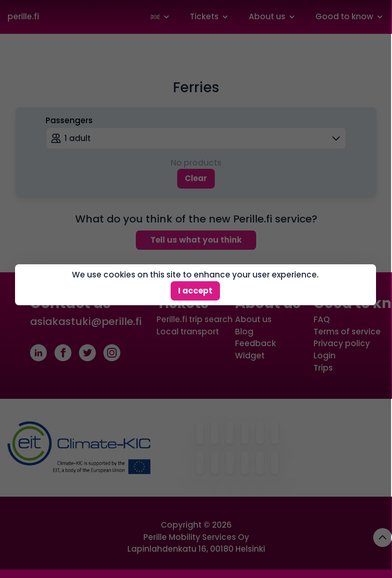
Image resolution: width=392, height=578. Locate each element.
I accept (195, 285)
